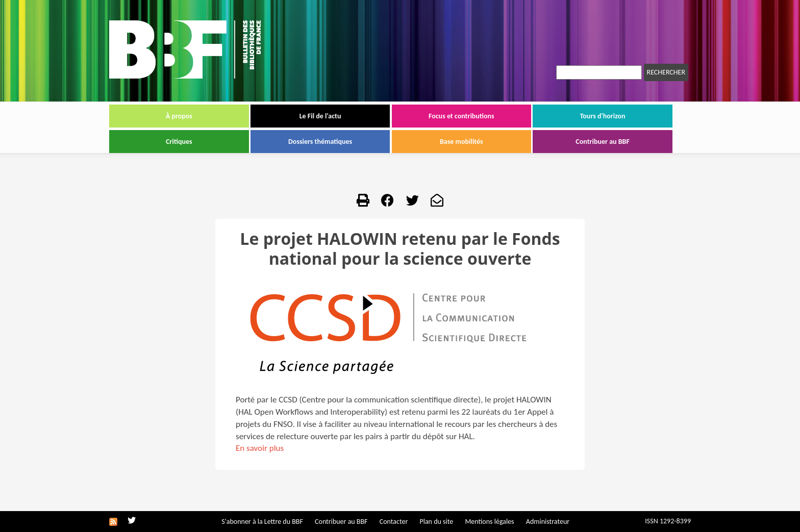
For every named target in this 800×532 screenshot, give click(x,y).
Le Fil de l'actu (320, 116)
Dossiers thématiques (320, 142)
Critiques (179, 142)
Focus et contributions (461, 116)
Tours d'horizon (603, 116)
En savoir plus (260, 448)
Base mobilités (461, 142)
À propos (179, 116)
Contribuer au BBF (603, 142)
